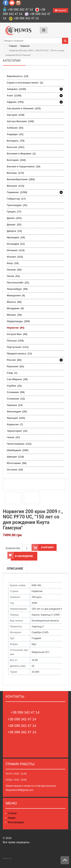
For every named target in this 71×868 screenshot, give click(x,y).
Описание (15, 569)
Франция (16, 418)
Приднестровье (19, 353)
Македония (16, 295)
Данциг (14, 224)
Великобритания (21, 179)
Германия (17, 192)
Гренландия (17, 205)
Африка (15, 102)
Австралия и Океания (24, 108)
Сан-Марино (17, 379)
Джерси (14, 231)
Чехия (13, 437)
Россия (14, 360)
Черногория (17, 431)
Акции (12, 818)
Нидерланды (18, 321)
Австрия (16, 115)
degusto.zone (7, 858)
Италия (15, 257)
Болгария (16, 160)
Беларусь (16, 141)
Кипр (13, 263)
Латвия (14, 270)
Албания (15, 128)
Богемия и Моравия (21, 154)
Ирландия (16, 237)
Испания (16, 250)
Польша (15, 341)
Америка (16, 89)
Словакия (16, 392)
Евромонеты (18, 76)
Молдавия (15, 308)
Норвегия (25, 46)
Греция (14, 212)
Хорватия (15, 424)
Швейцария (18, 450)
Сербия (14, 386)
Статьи (12, 813)
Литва (13, 276)
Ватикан (15, 173)
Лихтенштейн (18, 283)
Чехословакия (19, 444)
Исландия (16, 244)
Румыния (15, 366)
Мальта (14, 302)
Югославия (17, 463)
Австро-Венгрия (20, 121)
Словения (16, 399)
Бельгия (16, 147)
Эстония (15, 470)
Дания (14, 218)
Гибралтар (16, 199)
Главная (13, 46)
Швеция (15, 457)
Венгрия (16, 186)
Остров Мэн (17, 334)
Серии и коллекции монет (25, 83)
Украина (15, 405)
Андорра (15, 134)
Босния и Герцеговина (24, 166)
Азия (14, 96)
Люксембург (17, 289)
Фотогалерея (16, 822)
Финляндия (17, 412)
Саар (12, 373)
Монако (14, 315)
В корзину (43, 547)
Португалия (18, 347)
